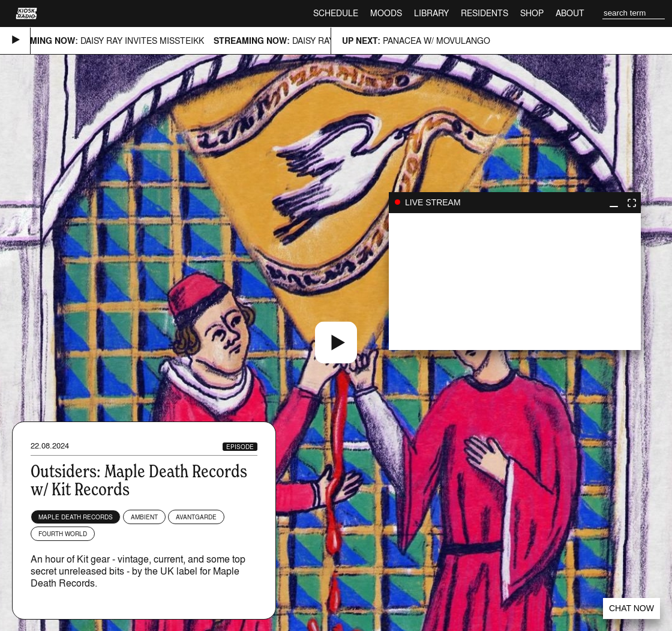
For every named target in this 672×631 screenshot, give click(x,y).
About (570, 13)
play (515, 282)
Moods (386, 13)
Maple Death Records (76, 517)
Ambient (144, 517)
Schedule (336, 13)
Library (431, 13)
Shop (532, 13)
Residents (484, 13)
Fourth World (63, 534)
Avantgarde (196, 517)
